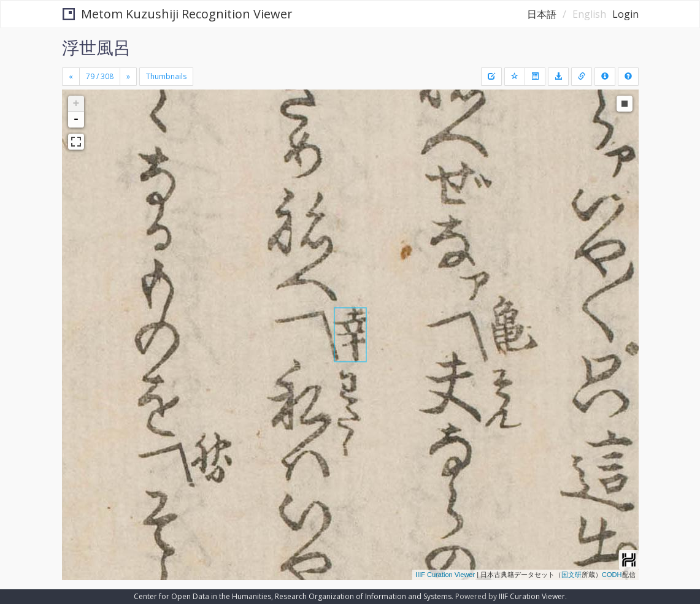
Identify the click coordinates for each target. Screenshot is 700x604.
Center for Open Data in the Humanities (202, 596)
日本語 (542, 14)
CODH (612, 575)
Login (625, 14)
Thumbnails (166, 76)
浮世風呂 (96, 47)
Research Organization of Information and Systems (363, 596)
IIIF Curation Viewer (445, 575)
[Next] (128, 77)
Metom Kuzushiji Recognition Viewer (178, 14)
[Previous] (71, 77)
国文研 (571, 575)
